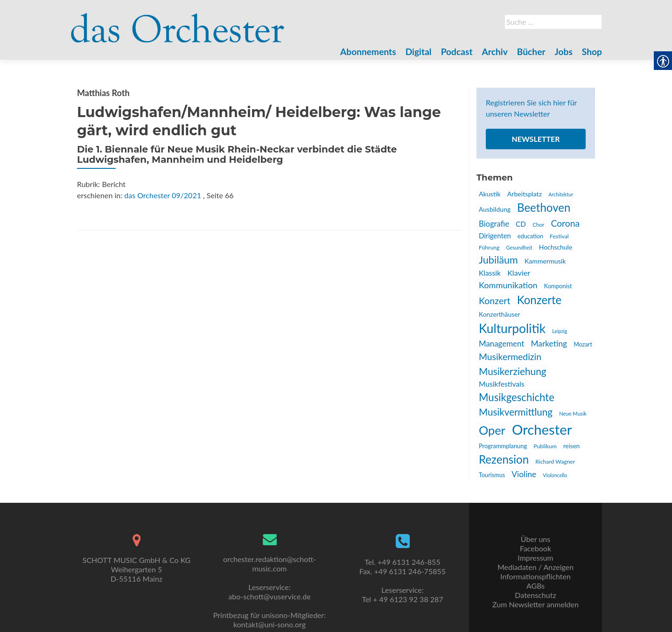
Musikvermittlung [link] (516, 412)
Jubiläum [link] (498, 260)
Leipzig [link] (560, 331)
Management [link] (501, 344)
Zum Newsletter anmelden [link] (535, 604)
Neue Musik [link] (573, 413)
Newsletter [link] (535, 139)
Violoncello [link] (555, 475)
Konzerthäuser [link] (500, 314)
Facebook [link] (535, 548)
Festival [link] (559, 236)
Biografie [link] (494, 224)
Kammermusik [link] (545, 261)
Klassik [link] (490, 273)
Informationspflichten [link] (535, 576)
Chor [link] (538, 224)
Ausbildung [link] (495, 209)
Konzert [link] (495, 301)
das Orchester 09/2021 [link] (163, 195)
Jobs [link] (564, 52)
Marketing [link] (549, 344)
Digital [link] (419, 52)
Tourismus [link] (492, 475)
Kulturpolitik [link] (512, 328)
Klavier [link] (519, 273)
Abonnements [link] (368, 52)
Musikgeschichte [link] (517, 397)
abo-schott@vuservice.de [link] (269, 596)
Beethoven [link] (544, 207)
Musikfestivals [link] (502, 384)
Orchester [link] (542, 429)
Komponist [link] (558, 286)
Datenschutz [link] (535, 595)
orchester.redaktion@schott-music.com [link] (269, 564)
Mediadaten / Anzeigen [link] (535, 567)
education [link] (530, 236)
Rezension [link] (504, 459)
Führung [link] (489, 247)
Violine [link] (524, 474)
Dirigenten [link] (495, 236)
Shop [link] (592, 52)
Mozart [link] (583, 344)
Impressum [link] (535, 558)
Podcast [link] (457, 52)
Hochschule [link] (556, 247)
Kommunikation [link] (508, 285)
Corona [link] (565, 223)
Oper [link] (492, 430)
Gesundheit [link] (519, 247)
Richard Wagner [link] (555, 462)
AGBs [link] (535, 586)
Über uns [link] (535, 539)
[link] (178, 22)
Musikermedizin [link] (510, 357)
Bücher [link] (531, 52)
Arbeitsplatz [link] (525, 194)
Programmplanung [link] (503, 446)
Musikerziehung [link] (513, 371)
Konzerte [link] (539, 300)
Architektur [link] (561, 194)
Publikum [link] (545, 446)
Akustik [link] (490, 194)
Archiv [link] (495, 52)
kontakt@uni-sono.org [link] (269, 624)
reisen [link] (571, 446)
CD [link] (521, 224)
